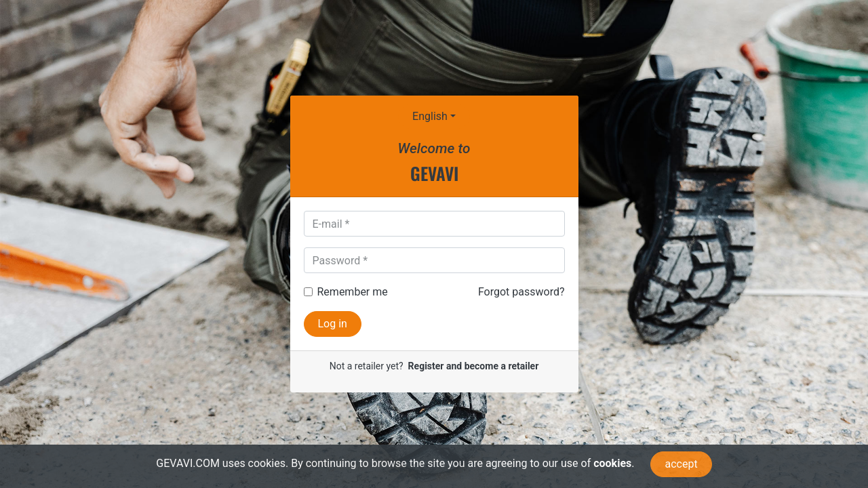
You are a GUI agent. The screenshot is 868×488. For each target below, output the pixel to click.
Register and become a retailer (474, 366)
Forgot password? (521, 292)
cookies (612, 463)
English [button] (430, 116)
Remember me (353, 292)
